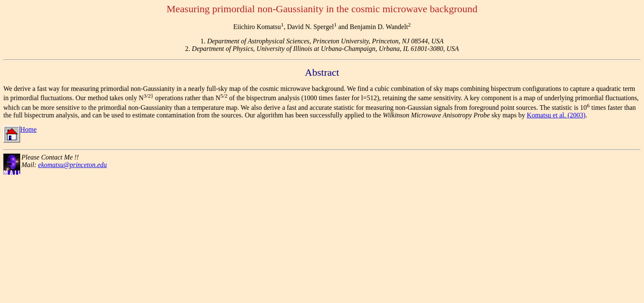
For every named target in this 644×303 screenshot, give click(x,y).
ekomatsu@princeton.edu (73, 165)
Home (20, 129)
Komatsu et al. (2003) (556, 115)
